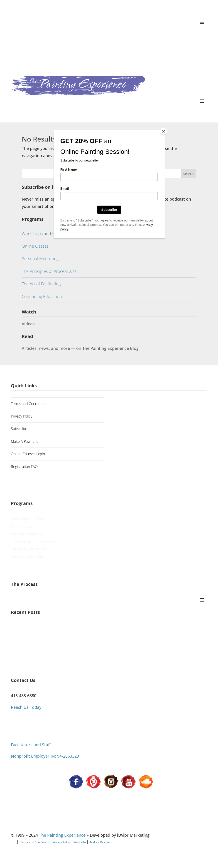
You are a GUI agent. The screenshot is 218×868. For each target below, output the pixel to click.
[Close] (164, 131)
